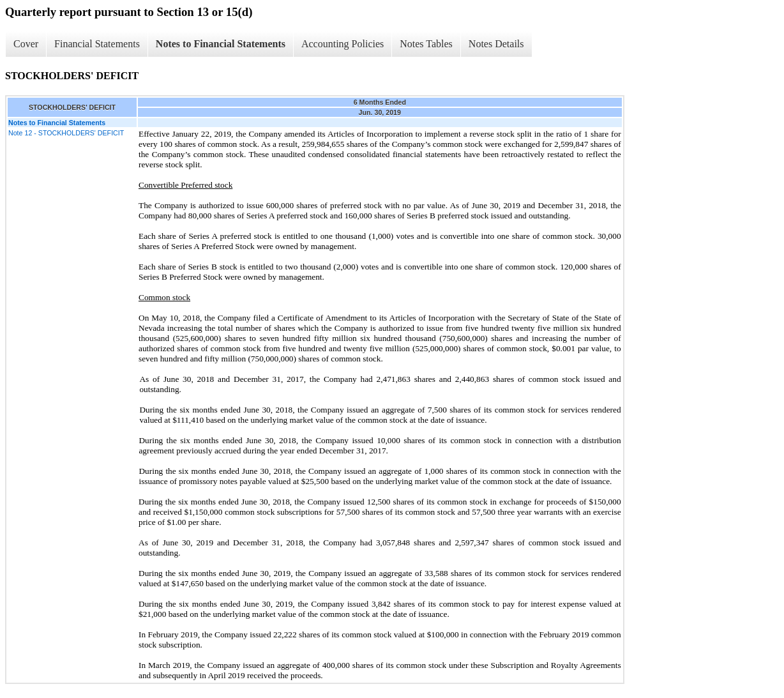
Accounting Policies (343, 44)
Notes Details (496, 44)
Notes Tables (426, 44)
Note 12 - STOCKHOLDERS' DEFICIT (66, 133)
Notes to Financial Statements (221, 44)
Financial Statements (97, 44)
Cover (26, 44)
